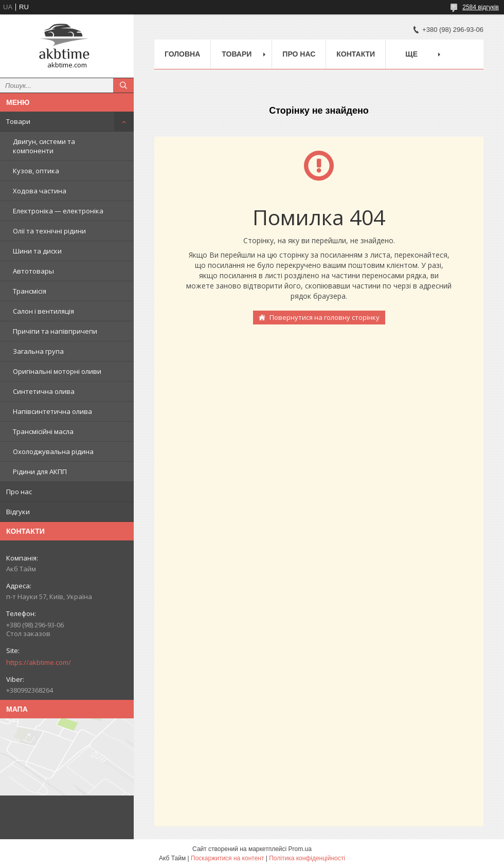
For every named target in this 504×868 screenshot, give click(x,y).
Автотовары (33, 271)
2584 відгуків (481, 7)
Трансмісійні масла (43, 431)
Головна (182, 54)
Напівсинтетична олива (52, 411)
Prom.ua (300, 849)
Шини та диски (37, 251)
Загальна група (38, 351)
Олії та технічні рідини (49, 231)
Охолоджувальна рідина (53, 451)
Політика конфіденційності (307, 858)
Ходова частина (40, 191)
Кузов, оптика (36, 171)
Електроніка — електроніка (58, 211)
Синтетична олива (44, 391)
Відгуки (18, 512)
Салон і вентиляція (43, 311)
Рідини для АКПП (40, 472)
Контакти (356, 54)
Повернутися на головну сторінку (325, 317)
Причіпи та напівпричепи (55, 331)
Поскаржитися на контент (227, 858)
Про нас (19, 492)
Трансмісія (30, 291)
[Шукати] (123, 85)
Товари (18, 121)
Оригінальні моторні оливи (57, 371)
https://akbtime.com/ (39, 662)
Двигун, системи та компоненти (44, 146)
